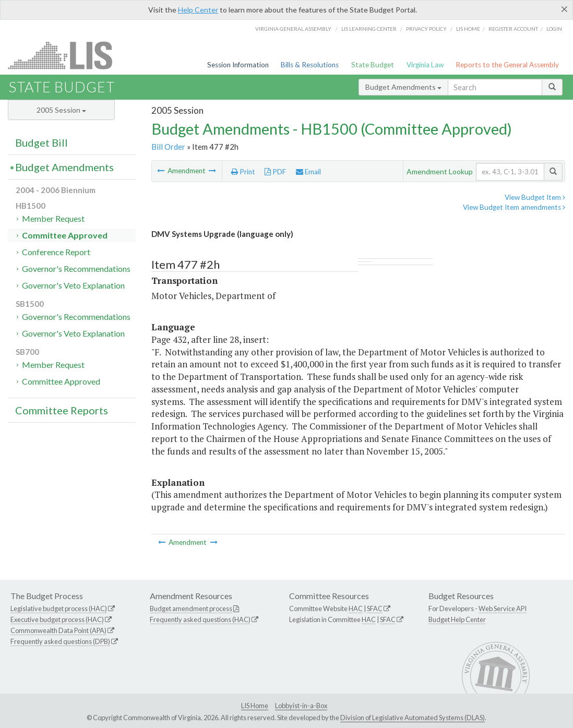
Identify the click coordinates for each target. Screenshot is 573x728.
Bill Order (168, 147)
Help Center (198, 10)
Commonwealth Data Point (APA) (58, 630)
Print (243, 172)
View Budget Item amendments (514, 207)
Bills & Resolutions (310, 65)
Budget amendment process (191, 608)
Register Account (513, 29)
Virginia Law (425, 65)
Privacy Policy (426, 29)
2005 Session (61, 110)
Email (308, 172)
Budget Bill (41, 142)
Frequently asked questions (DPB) (60, 641)
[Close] (564, 9)
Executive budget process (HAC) (57, 619)
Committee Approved (65, 235)
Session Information (238, 65)
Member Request (53, 218)
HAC (356, 608)
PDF (275, 172)
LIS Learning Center (369, 29)
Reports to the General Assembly (507, 65)
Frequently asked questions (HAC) (200, 619)
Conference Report (56, 252)
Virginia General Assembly (293, 29)
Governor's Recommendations (76, 268)
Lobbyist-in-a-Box (301, 706)
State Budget (373, 65)
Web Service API (503, 608)
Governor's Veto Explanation (73, 285)
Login (554, 29)
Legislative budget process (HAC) (59, 608)
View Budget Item (535, 197)
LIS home (468, 29)
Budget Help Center (457, 619)
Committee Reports (62, 410)
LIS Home (255, 706)
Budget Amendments (403, 87)
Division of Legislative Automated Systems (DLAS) (413, 718)
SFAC (375, 608)
